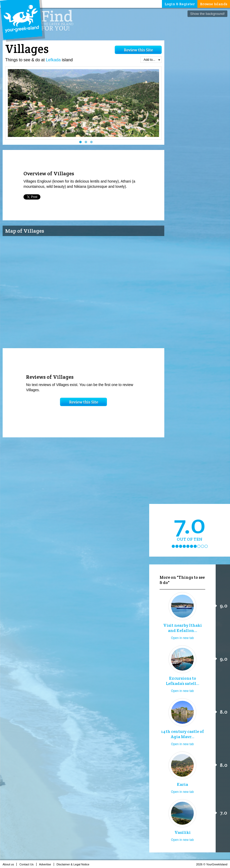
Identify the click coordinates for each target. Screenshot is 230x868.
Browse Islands (214, 4)
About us (10, 864)
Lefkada (53, 60)
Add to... (152, 60)
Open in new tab (182, 638)
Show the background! (207, 14)
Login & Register (180, 4)
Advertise (47, 864)
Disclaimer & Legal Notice (74, 864)
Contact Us (28, 864)
